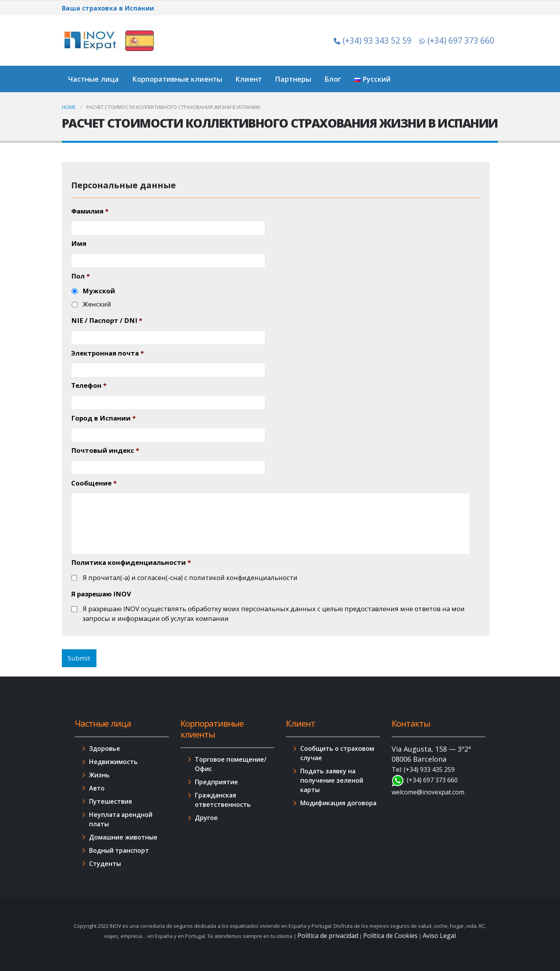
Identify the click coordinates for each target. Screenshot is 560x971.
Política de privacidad (328, 936)
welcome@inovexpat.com (428, 792)
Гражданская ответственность (223, 800)
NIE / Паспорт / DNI (107, 321)
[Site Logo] (110, 40)
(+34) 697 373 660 (457, 40)
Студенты (105, 864)
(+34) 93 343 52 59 (373, 40)
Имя (79, 244)
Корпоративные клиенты (177, 79)
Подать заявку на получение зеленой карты (332, 780)
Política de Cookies (390, 936)
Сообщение (94, 483)
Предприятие (216, 782)
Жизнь (99, 775)
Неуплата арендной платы (121, 819)
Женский (97, 304)
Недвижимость (113, 762)
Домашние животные (123, 837)
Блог (333, 79)
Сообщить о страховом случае (337, 753)
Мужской (99, 291)
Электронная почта (108, 353)
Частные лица (94, 79)
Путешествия (110, 801)
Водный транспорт (119, 850)
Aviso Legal (439, 936)
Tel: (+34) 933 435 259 (423, 769)
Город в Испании (103, 418)
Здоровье (105, 748)
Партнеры (293, 79)
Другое (206, 818)
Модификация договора (338, 803)
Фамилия (90, 211)
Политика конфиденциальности (131, 563)
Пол (80, 276)
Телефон (89, 386)
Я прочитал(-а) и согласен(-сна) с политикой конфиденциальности (190, 578)
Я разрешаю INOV (101, 594)
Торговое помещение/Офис (231, 764)
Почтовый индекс (105, 450)
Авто (97, 788)
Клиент (248, 79)
